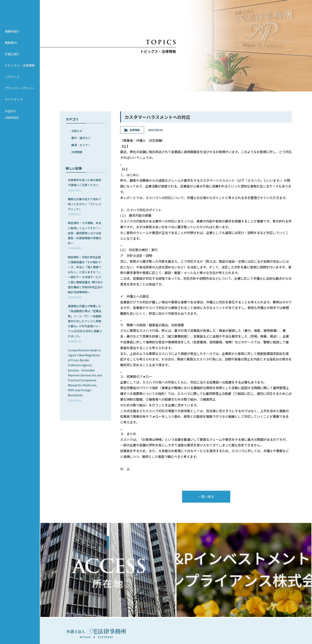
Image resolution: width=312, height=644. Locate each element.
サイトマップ (14, 103)
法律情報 (77, 152)
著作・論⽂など (81, 138)
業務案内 (11, 46)
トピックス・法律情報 (20, 69)
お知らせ (77, 131)
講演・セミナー (81, 145)
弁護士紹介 (12, 58)
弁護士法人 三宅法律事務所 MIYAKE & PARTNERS (20, 14)
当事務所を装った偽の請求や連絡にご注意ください (85, 185)
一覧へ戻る (206, 496)
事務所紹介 (12, 35)
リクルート (12, 80)
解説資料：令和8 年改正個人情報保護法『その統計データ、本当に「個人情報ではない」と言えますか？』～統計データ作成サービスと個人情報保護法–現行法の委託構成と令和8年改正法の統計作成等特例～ (85, 277)
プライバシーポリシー (20, 92)
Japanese (12, 121)
